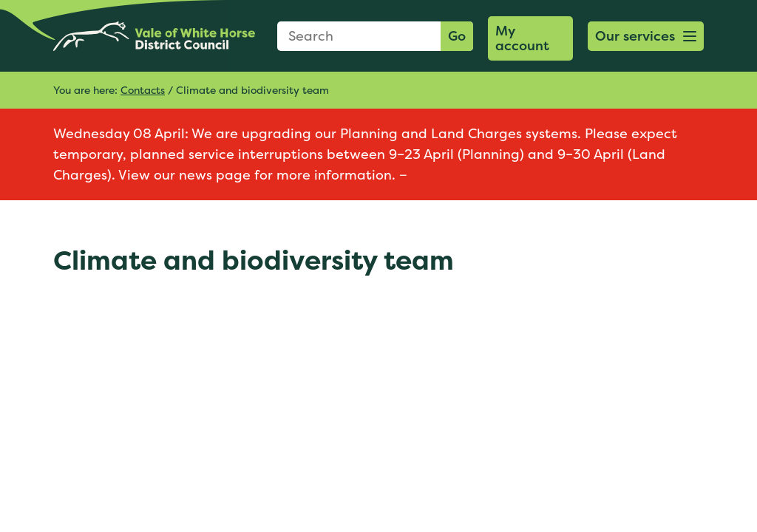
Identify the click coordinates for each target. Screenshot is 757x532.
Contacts (143, 90)
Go (457, 36)
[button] (646, 36)
